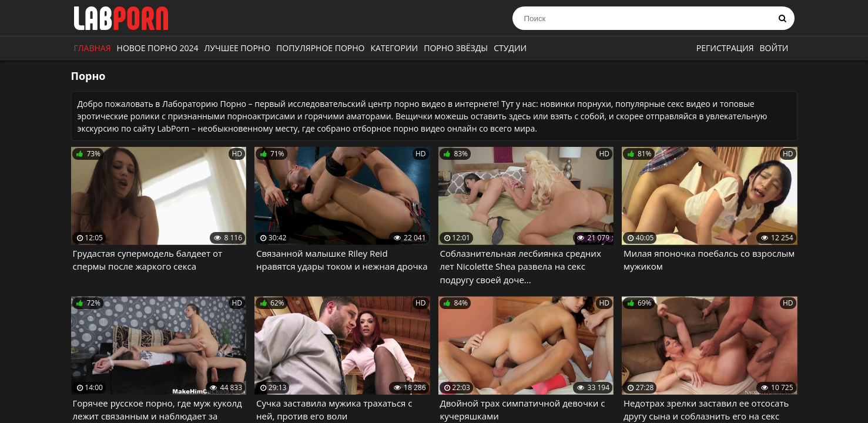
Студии (510, 48)
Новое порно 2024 (158, 48)
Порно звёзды (456, 48)
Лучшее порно (238, 48)
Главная (93, 48)
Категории (394, 48)
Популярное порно (320, 48)
